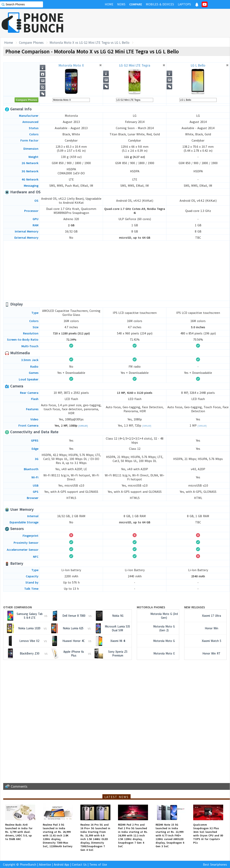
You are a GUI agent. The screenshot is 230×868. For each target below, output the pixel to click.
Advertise (45, 865)
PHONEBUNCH (44, 23)
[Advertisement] (117, 271)
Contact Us (79, 865)
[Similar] (83, 426)
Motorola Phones (151, 607)
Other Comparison (17, 607)
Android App (61, 865)
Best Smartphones (215, 865)
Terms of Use (98, 865)
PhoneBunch (28, 865)
